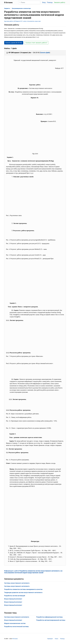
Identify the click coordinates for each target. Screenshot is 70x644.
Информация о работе (34, 572)
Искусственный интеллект (13, 599)
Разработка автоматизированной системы (51, 620)
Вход (44, 2)
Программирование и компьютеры (21, 8)
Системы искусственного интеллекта (17, 583)
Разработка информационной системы (50, 617)
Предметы (7, 8)
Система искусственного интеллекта (17, 617)
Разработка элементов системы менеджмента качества (23, 589)
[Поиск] (29, 2)
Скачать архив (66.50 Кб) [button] (14, 43)
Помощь (50, 2)
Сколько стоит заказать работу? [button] (36, 43)
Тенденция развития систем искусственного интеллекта (23, 593)
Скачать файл (45, 53)
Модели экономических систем (15, 623)
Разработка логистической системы (16, 627)
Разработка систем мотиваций (15, 596)
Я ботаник (15, 639)
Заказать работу (60, 2)
